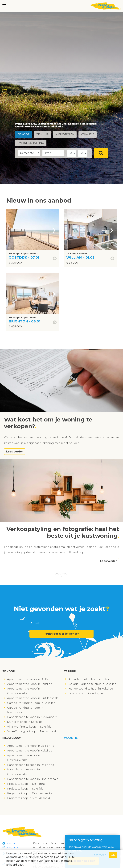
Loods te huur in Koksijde (86, 693)
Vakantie (89, 135)
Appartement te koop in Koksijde (30, 684)
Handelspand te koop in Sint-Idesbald (33, 779)
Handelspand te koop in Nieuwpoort (32, 717)
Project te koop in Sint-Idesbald (29, 798)
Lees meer (61, 574)
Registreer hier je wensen (61, 634)
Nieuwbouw (66, 135)
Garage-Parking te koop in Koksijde (31, 703)
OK (113, 855)
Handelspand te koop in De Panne (31, 765)
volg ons (10, 844)
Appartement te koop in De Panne (31, 679)
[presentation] (54, 229)
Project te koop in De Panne (26, 784)
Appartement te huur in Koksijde (91, 679)
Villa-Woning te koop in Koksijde (29, 727)
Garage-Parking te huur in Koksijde (92, 684)
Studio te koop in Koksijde (25, 722)
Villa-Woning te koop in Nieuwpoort (32, 731)
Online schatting (31, 143)
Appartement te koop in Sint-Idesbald (33, 698)
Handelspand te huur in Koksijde (91, 689)
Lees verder (15, 452)
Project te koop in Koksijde (25, 789)
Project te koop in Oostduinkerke (30, 793)
